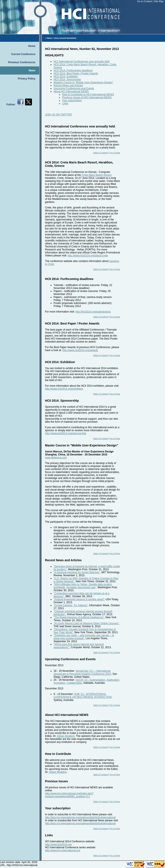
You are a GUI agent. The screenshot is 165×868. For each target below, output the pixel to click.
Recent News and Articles (68, 85)
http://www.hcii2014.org (58, 844)
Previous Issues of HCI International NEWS (87, 97)
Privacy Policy (27, 79)
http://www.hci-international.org (63, 850)
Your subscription (72, 100)
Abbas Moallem (66, 736)
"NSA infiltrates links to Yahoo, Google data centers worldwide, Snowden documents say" (83, 586)
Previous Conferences (22, 62)
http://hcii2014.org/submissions (93, 312)
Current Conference (23, 54)
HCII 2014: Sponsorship (67, 79)
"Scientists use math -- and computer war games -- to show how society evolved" (84, 637)
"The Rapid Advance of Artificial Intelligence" (79, 617)
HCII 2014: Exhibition (66, 76)
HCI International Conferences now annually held (82, 61)
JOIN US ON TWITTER (58, 115)
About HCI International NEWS (71, 91)
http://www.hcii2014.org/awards (80, 350)
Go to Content (145, 1)
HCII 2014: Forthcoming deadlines (73, 70)
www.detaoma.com (56, 458)
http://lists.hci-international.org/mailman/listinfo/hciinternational (80, 817)
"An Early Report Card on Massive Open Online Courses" (86, 623)
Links (65, 103)
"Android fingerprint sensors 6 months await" (79, 599)
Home (32, 46)
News (32, 70)
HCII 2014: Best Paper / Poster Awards (76, 73)
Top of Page (115, 153)
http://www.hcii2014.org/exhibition (64, 389)
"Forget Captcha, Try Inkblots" (71, 605)
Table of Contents (101, 153)
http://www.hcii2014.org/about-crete (88, 256)
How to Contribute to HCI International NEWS (88, 94)
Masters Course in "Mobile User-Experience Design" (83, 82)
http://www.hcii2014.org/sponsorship (66, 433)
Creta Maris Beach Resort (96, 175)
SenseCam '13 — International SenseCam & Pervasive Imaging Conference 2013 (82, 672)
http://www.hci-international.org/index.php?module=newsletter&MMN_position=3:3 (69, 795)
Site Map (159, 1)
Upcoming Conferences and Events (74, 88)
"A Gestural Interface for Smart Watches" (77, 572)
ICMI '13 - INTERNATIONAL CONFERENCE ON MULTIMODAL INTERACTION (83, 696)
